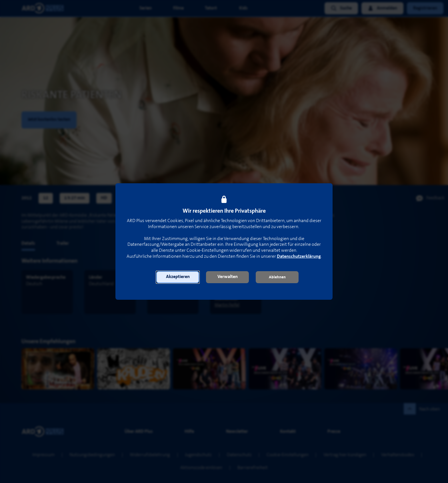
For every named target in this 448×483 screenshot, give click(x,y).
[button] (178, 277)
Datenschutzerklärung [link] (299, 256)
